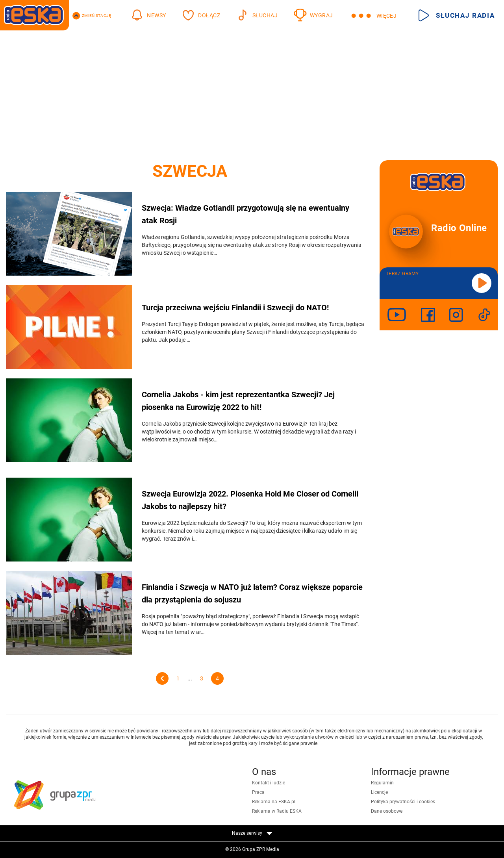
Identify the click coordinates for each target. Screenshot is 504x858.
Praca (258, 792)
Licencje (379, 792)
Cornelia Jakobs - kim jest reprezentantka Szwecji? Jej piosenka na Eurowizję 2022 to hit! (238, 401)
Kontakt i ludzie (269, 783)
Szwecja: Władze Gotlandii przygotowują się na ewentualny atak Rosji (246, 214)
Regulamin (382, 783)
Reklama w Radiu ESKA (277, 811)
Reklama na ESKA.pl (274, 802)
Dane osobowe (387, 811)
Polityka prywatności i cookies (403, 802)
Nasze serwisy (252, 833)
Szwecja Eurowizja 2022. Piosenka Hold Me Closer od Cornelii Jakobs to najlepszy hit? (250, 500)
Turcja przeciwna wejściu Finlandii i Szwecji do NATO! (235, 308)
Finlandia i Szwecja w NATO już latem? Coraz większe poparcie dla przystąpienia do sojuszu (252, 593)
